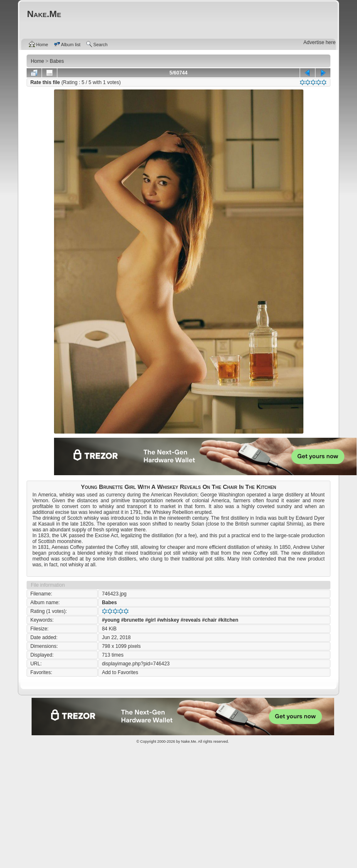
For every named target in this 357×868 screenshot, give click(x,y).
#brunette (132, 620)
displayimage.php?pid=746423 (136, 664)
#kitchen (228, 620)
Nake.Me (189, 742)
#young (111, 620)
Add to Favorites (120, 672)
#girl (150, 620)
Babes (109, 603)
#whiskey (168, 620)
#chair (209, 620)
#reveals (191, 620)
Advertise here (319, 42)
